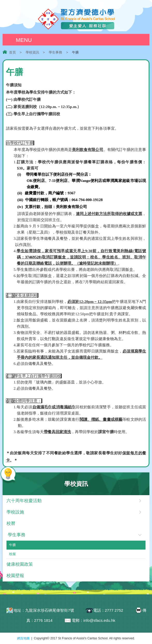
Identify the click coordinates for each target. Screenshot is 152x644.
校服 (12, 554)
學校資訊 (32, 52)
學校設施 (15, 512)
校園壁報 (15, 576)
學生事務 (55, 52)
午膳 (12, 545)
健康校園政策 (20, 564)
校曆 (11, 523)
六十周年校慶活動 (24, 501)
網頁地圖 (23, 638)
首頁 (12, 52)
